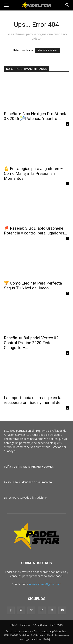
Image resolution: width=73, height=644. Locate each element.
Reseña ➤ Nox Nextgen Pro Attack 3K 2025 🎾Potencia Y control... (35, 116)
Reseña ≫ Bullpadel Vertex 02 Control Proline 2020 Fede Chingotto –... (31, 343)
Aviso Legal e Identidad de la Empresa (28, 482)
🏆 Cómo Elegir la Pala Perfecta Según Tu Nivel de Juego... (33, 286)
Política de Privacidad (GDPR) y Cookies (29, 467)
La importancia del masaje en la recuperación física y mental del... (34, 400)
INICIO (13, 625)
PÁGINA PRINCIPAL (47, 51)
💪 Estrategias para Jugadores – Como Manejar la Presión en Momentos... (33, 174)
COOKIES (25, 625)
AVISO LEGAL (40, 625)
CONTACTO (57, 625)
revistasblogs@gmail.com (45, 584)
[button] (6, 5)
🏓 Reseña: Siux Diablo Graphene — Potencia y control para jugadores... (36, 231)
